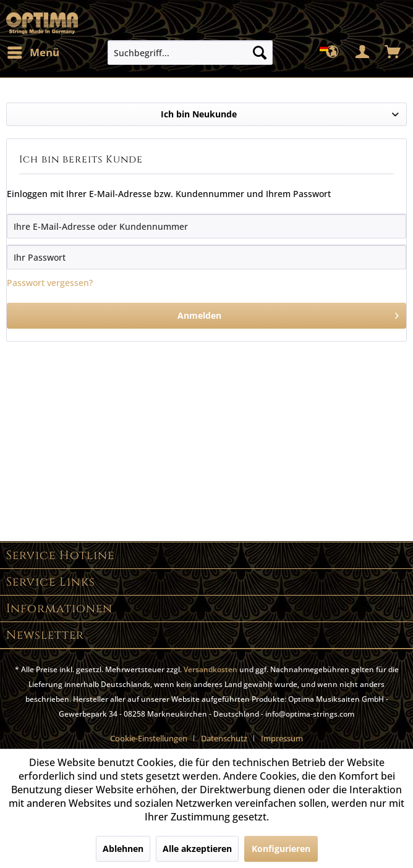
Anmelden (288, 314)
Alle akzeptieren (197, 849)
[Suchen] (260, 53)
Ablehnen (123, 849)
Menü (33, 51)
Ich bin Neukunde (199, 114)
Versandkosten (211, 669)
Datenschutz (224, 738)
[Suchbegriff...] (190, 53)
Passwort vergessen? (50, 283)
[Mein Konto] (363, 53)
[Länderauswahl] (333, 53)
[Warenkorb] (393, 53)
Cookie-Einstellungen (149, 738)
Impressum (282, 738)
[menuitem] (33, 53)
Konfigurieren (281, 849)
